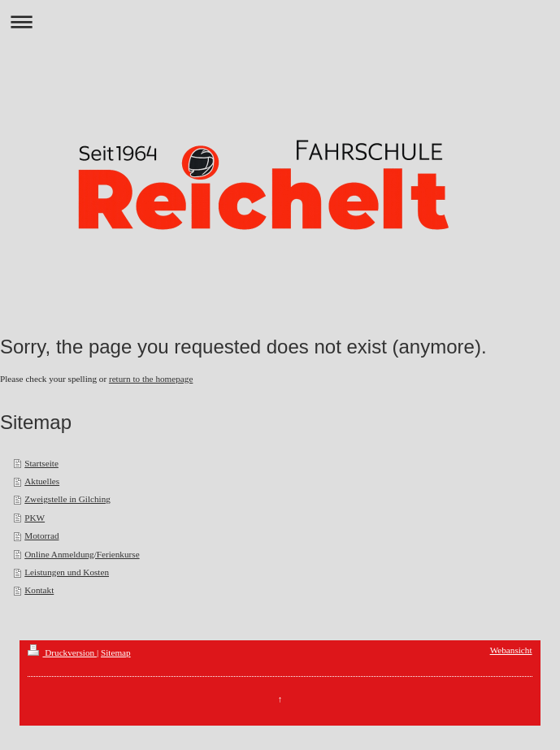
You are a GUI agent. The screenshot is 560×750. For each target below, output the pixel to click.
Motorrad (41, 535)
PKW (35, 518)
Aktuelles (42, 481)
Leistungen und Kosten (67, 572)
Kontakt (39, 590)
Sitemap (116, 652)
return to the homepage (151, 379)
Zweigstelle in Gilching (67, 499)
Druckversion (62, 652)
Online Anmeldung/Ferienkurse (82, 554)
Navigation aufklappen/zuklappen (280, 22)
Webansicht (511, 650)
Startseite (41, 463)
